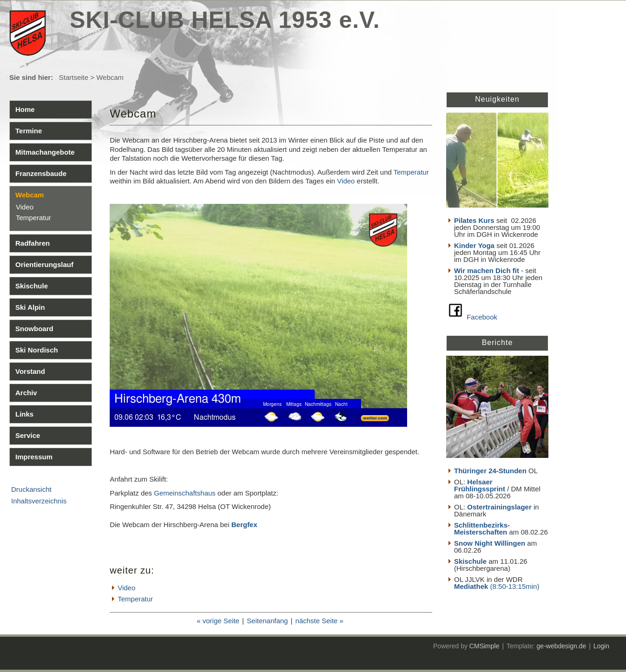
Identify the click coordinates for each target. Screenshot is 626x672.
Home (25, 109)
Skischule (32, 286)
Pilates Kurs (474, 220)
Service (28, 435)
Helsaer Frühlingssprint (481, 485)
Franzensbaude (41, 173)
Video (25, 207)
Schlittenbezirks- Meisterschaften (482, 528)
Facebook (482, 317)
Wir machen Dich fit (487, 271)
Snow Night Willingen (490, 543)
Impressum (34, 457)
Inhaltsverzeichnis (39, 501)
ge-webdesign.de (562, 646)
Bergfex (244, 525)
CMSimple (484, 646)
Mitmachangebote (45, 152)
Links (24, 414)
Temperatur (33, 218)
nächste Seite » (320, 621)
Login (601, 646)
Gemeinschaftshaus (185, 493)
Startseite (74, 77)
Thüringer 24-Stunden (490, 471)
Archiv (26, 393)
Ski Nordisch (37, 350)
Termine (29, 131)
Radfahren (33, 243)
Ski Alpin (30, 307)
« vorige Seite (218, 621)
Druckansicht (31, 489)
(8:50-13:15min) (515, 586)
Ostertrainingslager (499, 507)
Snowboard (34, 329)
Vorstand (30, 371)
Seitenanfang (267, 621)
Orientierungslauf (44, 264)
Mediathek (472, 586)
